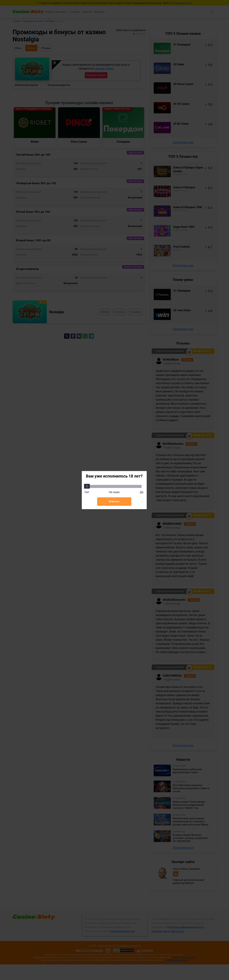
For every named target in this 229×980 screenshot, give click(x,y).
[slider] (87, 486)
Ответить (114, 501)
